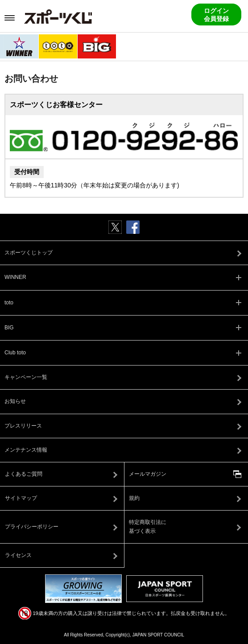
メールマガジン (148, 474)
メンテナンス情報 (26, 450)
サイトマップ (21, 498)
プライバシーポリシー (32, 527)
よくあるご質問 (24, 474)
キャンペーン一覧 (26, 377)
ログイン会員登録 (216, 15)
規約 (134, 498)
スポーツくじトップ (29, 253)
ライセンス (18, 555)
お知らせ (15, 401)
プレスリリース (23, 426)
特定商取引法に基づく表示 (148, 526)
